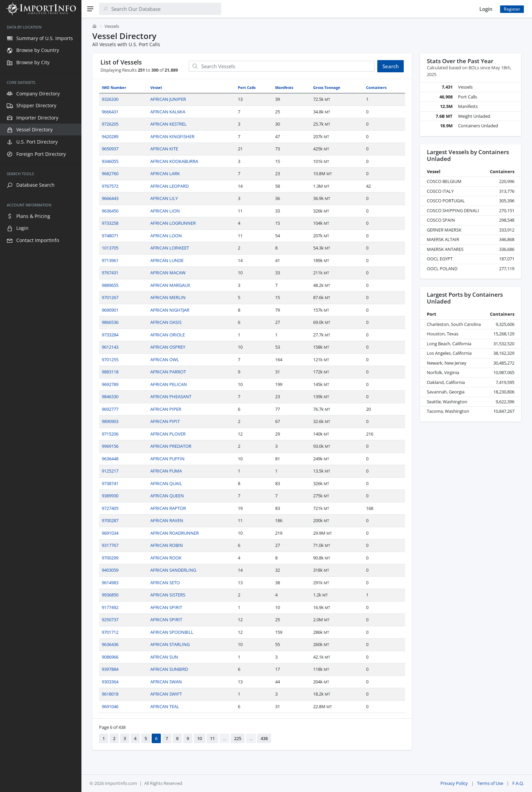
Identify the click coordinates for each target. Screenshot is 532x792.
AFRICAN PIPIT (165, 421)
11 (212, 738)
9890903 (110, 421)
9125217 (110, 471)
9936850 (110, 595)
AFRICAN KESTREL (168, 124)
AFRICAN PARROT (168, 372)
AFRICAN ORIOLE (168, 335)
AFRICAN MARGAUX (170, 285)
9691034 (110, 533)
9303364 (110, 682)
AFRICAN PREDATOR (171, 446)
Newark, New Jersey (447, 363)
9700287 (110, 520)
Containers (376, 87)
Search (391, 66)
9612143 (110, 347)
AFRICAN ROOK (166, 558)
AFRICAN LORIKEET (170, 248)
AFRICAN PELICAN (169, 384)
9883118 (110, 372)
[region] (41, 405)
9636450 (110, 211)
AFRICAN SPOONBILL (172, 632)
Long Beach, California (449, 344)
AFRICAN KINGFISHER (172, 136)
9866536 (110, 322)
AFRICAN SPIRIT (166, 607)
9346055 (110, 161)
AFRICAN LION (165, 211)
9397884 (110, 669)
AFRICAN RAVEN (167, 520)
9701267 (110, 297)
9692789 (110, 384)
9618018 (110, 694)
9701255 (110, 360)
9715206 (110, 434)
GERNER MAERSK (444, 230)
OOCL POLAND (442, 269)
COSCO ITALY (440, 191)
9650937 (110, 149)
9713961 (110, 260)
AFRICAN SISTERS (168, 595)
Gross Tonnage (327, 87)
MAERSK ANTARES (445, 249)
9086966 (110, 657)
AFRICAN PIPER (166, 409)
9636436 (110, 644)
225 (238, 738)
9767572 (110, 186)
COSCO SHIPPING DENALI (453, 210)
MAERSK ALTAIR (443, 239)
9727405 (110, 508)
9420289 (110, 136)
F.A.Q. (518, 783)
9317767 (110, 545)
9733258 (110, 223)
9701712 (110, 632)
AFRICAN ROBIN (167, 545)
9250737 (110, 620)
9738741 (110, 483)
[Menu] (90, 9)
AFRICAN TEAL (165, 706)
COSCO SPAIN (441, 220)
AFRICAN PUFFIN (167, 459)
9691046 (110, 706)
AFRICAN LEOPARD (169, 186)
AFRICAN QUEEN (167, 496)
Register (512, 9)
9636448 (110, 459)
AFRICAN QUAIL (166, 483)
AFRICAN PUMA (166, 471)
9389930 (110, 496)
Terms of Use (490, 783)
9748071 (110, 236)
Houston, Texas (443, 334)
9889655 (110, 285)
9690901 (110, 310)
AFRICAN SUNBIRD (169, 669)
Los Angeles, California (449, 353)
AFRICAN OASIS (166, 322)
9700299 (110, 558)
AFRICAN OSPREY (168, 347)
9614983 (110, 583)
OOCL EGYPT (440, 259)
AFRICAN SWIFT (166, 694)
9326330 (110, 99)
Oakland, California (446, 382)
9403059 (110, 570)
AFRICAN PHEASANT (171, 397)
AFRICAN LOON (166, 236)
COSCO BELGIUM (444, 181)
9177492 (110, 607)
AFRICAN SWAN (166, 682)
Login (486, 9)
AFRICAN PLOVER (168, 434)
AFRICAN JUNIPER (168, 99)
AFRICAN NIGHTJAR (170, 310)
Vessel (156, 87)
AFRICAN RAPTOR (168, 508)
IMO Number (114, 87)
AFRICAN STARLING (170, 644)
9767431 (110, 273)
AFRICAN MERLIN (168, 297)
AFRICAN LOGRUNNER (173, 223)
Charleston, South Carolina (454, 324)
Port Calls (247, 87)
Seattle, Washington (447, 402)
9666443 (110, 198)
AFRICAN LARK (165, 173)
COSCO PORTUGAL (446, 201)
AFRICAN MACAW (168, 273)
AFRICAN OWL (165, 360)
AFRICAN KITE (164, 149)
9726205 (110, 124)
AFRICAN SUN (164, 657)
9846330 (110, 397)
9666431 (110, 112)
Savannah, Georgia (446, 392)
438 (264, 738)
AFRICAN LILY (164, 198)
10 (199, 738)
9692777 (110, 409)
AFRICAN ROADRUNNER (175, 533)
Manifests (284, 87)
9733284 (110, 335)
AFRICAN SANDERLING (173, 570)
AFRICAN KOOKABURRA (174, 161)
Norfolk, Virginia (443, 372)
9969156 (110, 446)
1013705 (110, 248)
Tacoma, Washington (448, 411)
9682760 (110, 173)
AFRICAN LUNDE (167, 260)
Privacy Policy (454, 783)
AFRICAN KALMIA (168, 112)
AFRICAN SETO (165, 583)
